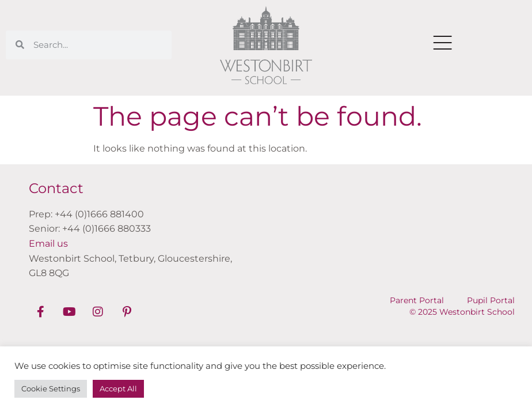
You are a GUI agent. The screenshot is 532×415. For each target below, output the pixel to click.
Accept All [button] (118, 388)
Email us (48, 244)
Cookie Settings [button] (51, 388)
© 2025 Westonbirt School (462, 312)
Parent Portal (417, 300)
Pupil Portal (491, 300)
